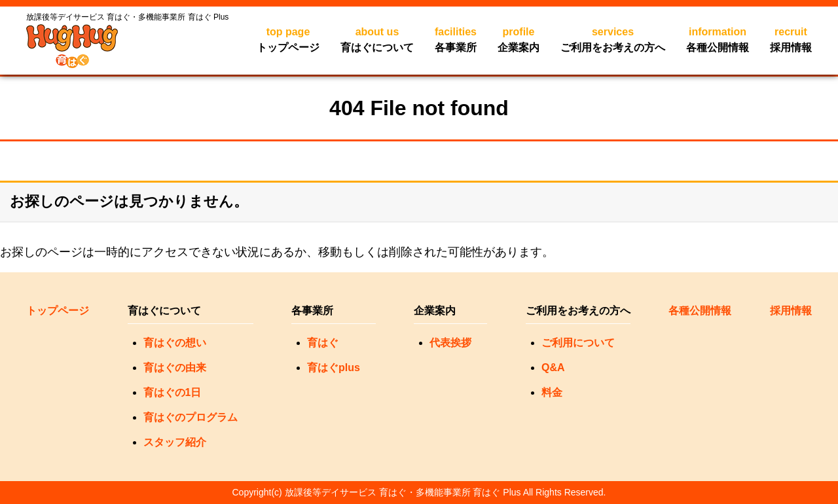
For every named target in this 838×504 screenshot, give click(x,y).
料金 (552, 392)
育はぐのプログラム (191, 417)
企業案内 (519, 39)
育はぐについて (377, 39)
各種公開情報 (718, 39)
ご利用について (578, 343)
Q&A (553, 368)
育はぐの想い (175, 343)
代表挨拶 (450, 343)
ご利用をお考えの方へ (613, 39)
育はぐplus (334, 368)
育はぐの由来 (175, 368)
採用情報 (791, 39)
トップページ (288, 39)
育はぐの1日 (173, 392)
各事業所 (456, 39)
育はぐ (323, 343)
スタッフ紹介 (175, 442)
